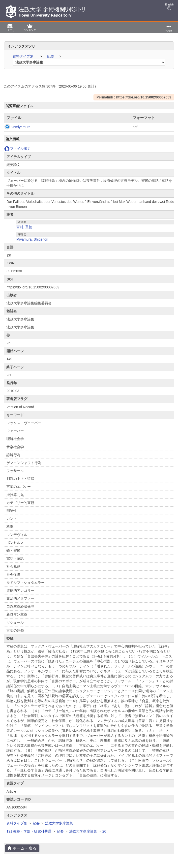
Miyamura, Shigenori (32, 239)
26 (104, 831)
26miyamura (16, 127)
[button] (10, 27)
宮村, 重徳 (24, 227)
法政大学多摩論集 (59, 823)
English (169, 7)
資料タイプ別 (24, 56)
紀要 (51, 56)
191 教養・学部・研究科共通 (29, 831)
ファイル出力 (17, 149)
